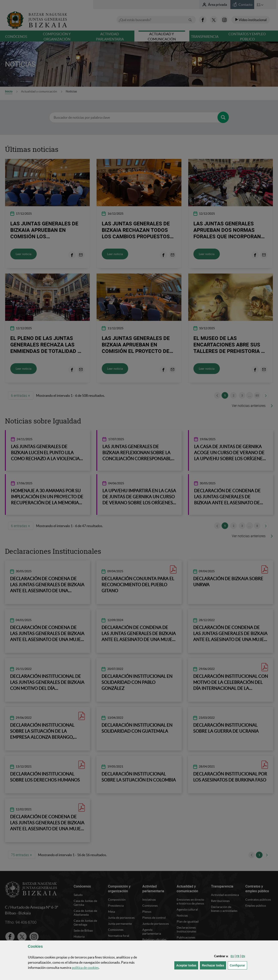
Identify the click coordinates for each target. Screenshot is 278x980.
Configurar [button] (238, 965)
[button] (232, 956)
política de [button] (85, 968)
